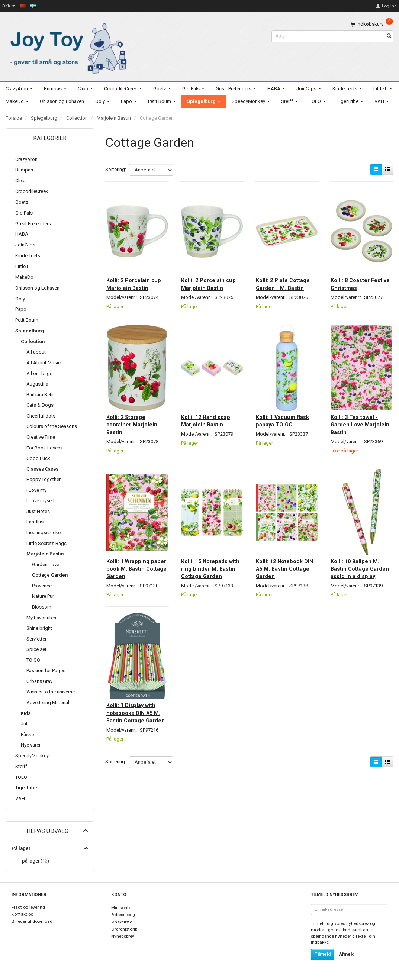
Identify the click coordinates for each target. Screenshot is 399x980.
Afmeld (347, 954)
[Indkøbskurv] (372, 24)
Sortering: (116, 169)
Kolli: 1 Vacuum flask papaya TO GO (286, 414)
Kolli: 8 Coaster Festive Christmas (359, 273)
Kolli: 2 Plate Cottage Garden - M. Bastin (283, 276)
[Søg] (389, 37)
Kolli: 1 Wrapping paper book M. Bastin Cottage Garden (133, 563)
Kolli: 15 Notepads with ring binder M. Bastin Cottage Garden (210, 563)
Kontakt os (22, 914)
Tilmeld (323, 954)
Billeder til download (32, 921)
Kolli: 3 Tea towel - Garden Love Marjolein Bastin (359, 418)
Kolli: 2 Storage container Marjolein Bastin (137, 418)
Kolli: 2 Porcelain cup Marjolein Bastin (133, 276)
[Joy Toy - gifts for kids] (67, 47)
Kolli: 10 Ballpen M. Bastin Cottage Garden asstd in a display (360, 563)
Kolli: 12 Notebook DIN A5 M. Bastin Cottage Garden (284, 559)
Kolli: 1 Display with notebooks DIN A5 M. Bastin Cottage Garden (136, 713)
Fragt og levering (28, 907)
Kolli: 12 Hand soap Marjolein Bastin (210, 414)
